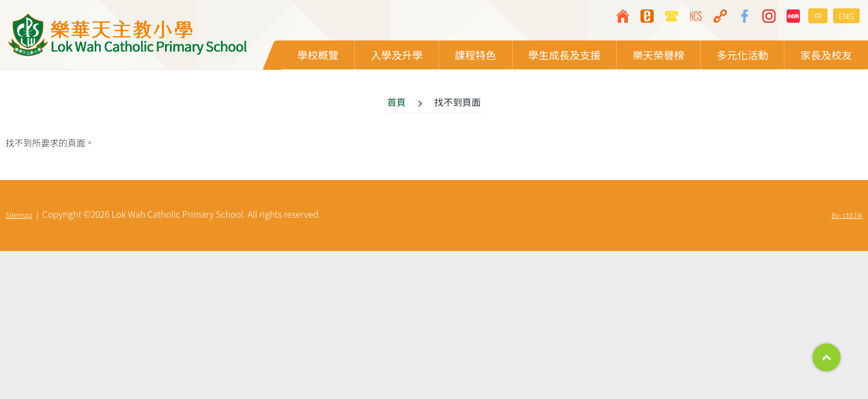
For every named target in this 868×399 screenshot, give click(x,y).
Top (826, 357)
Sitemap (19, 215)
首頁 (396, 103)
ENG (846, 16)
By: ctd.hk (847, 215)
